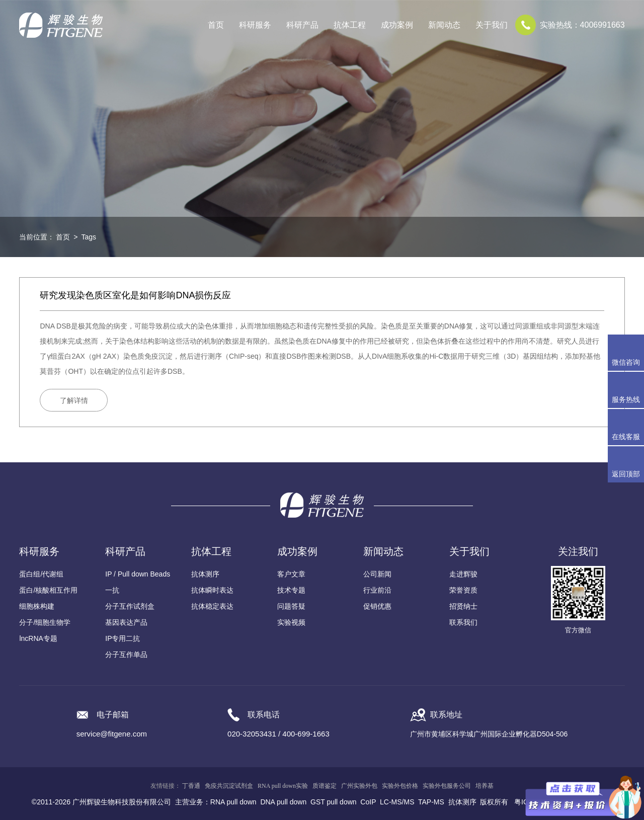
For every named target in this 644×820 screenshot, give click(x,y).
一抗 (112, 590)
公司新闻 (377, 574)
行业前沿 (377, 590)
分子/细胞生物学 (45, 622)
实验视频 (291, 622)
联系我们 (463, 622)
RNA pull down (233, 802)
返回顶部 (626, 474)
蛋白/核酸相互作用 (48, 590)
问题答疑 (291, 606)
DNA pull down (283, 802)
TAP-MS (431, 802)
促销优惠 (377, 606)
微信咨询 (626, 362)
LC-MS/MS (397, 802)
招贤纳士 (463, 606)
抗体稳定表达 (212, 606)
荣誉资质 (463, 590)
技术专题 (291, 590)
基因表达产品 (126, 622)
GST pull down (334, 802)
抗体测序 (205, 574)
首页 (216, 25)
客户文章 (291, 574)
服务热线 (628, 390)
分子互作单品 (126, 654)
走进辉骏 (463, 574)
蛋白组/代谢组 (41, 574)
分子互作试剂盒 (130, 606)
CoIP (368, 802)
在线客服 (626, 437)
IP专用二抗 (123, 638)
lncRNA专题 (38, 638)
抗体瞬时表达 (212, 590)
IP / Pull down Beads (138, 574)
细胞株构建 (37, 606)
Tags (89, 237)
